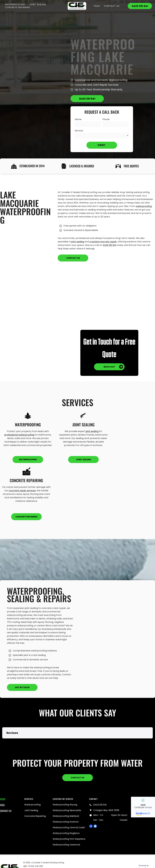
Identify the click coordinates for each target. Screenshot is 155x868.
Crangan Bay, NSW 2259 (106, 810)
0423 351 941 (110, 245)
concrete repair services (22, 491)
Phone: (106, 119)
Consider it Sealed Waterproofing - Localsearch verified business (143, 807)
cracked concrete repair (103, 242)
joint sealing (78, 242)
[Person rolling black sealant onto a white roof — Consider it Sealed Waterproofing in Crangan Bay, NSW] (32, 89)
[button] (2, 741)
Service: (79, 131)
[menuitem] (15, 5)
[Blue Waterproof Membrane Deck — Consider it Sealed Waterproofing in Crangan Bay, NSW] (115, 636)
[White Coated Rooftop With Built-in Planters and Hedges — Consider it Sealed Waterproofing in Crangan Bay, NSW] (109, 301)
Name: (78, 119)
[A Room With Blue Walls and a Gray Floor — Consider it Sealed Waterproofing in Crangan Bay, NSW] (46, 327)
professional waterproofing (19, 435)
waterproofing (144, 206)
